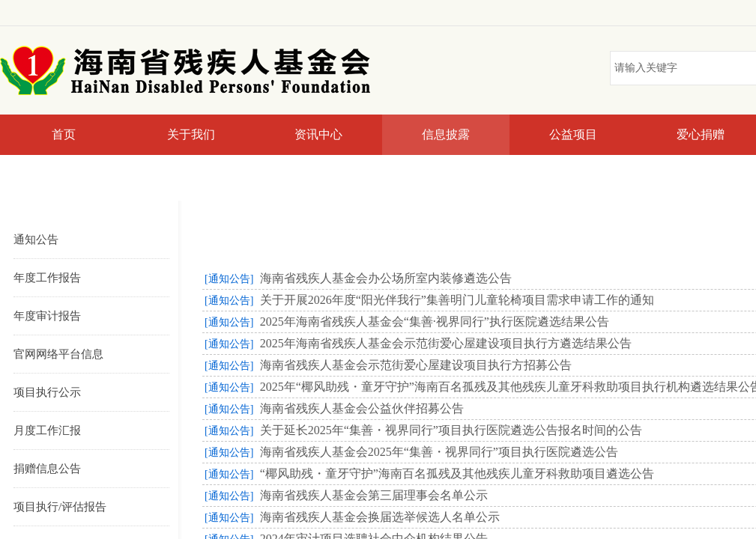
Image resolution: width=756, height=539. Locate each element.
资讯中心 (318, 134)
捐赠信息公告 (47, 469)
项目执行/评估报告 (60, 507)
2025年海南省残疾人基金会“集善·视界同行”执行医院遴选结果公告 (435, 322)
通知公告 (36, 240)
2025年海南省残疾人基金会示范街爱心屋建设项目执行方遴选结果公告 (446, 343)
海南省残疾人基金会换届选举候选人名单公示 (380, 517)
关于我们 (191, 134)
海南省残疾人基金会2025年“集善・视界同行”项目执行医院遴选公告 (439, 452)
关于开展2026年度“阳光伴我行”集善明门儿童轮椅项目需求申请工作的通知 (457, 300)
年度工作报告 (47, 278)
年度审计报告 (47, 316)
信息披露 (446, 134)
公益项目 (573, 134)
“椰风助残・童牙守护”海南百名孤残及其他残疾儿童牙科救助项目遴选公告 (457, 473)
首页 (64, 134)
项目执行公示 (47, 392)
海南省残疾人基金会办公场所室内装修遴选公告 (386, 278)
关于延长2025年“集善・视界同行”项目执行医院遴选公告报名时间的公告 (451, 430)
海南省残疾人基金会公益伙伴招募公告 (362, 408)
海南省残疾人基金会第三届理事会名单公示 (374, 495)
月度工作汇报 (47, 430)
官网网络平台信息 (58, 354)
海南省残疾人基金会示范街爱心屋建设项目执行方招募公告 (416, 365)
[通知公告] (229, 279)
